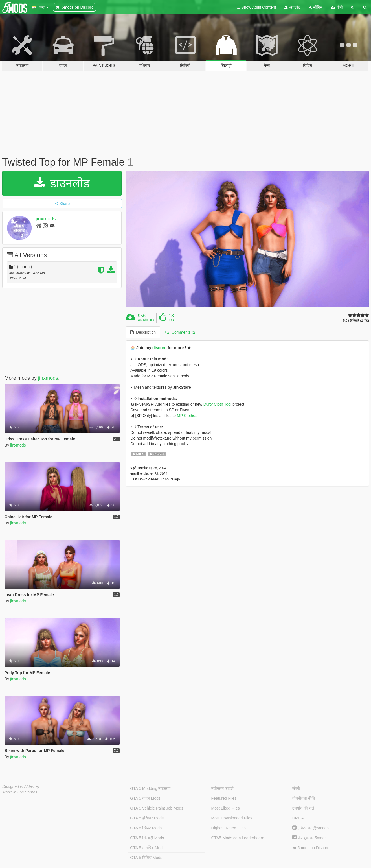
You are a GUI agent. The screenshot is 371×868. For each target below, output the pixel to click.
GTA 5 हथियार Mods (147, 818)
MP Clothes (187, 416)
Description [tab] (143, 332)
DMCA (298, 818)
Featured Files (224, 798)
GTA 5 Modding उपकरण (150, 788)
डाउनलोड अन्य (146, 320)
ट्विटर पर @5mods (310, 828)
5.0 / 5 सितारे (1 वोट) (356, 321)
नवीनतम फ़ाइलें (222, 788)
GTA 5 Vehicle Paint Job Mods (157, 808)
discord (160, 348)
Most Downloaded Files (232, 818)
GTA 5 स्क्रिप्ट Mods (146, 828)
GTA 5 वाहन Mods (145, 798)
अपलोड (292, 7)
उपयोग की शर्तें (303, 808)
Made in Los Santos (20, 792)
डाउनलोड (62, 183)
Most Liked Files (226, 808)
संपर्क (296, 788)
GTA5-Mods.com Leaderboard (238, 838)
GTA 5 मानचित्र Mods (147, 848)
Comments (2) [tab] (181, 332)
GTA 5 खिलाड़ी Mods (147, 838)
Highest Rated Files (229, 828)
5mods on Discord (311, 848)
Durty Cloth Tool (217, 404)
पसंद (171, 320)
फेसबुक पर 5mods (309, 838)
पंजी (337, 7)
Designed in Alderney (21, 786)
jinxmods (46, 219)
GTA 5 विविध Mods (146, 858)
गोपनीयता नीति (304, 798)
